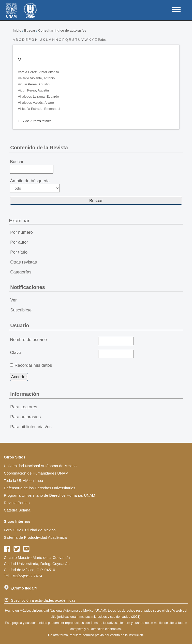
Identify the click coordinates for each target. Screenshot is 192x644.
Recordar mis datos (33, 365)
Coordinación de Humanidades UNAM (36, 473)
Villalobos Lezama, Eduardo (38, 96)
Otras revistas (24, 262)
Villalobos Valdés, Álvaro (36, 103)
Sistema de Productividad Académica (35, 537)
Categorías (21, 272)
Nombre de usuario (28, 340)
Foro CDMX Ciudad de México (30, 530)
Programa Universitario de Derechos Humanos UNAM (49, 495)
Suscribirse (21, 310)
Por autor (19, 242)
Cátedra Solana (17, 510)
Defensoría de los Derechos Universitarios (40, 488)
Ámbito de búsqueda (35, 185)
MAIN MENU (176, 9)
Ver (13, 300)
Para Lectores (24, 407)
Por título (19, 252)
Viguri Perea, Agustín (33, 90)
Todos (102, 40)
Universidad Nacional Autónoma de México (40, 466)
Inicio (17, 30)
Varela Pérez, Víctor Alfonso (38, 72)
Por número (21, 232)
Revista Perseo (17, 503)
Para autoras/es (25, 417)
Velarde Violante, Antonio (36, 78)
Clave (15, 353)
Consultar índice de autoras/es (62, 30)
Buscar (30, 30)
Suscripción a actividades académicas (40, 600)
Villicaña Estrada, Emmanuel (39, 109)
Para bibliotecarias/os (31, 427)
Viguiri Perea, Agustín (34, 84)
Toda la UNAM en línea (23, 481)
